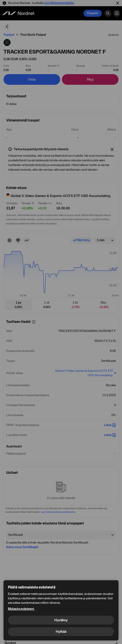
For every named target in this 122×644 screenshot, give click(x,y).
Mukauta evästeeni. (21, 609)
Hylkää (61, 631)
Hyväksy (61, 620)
